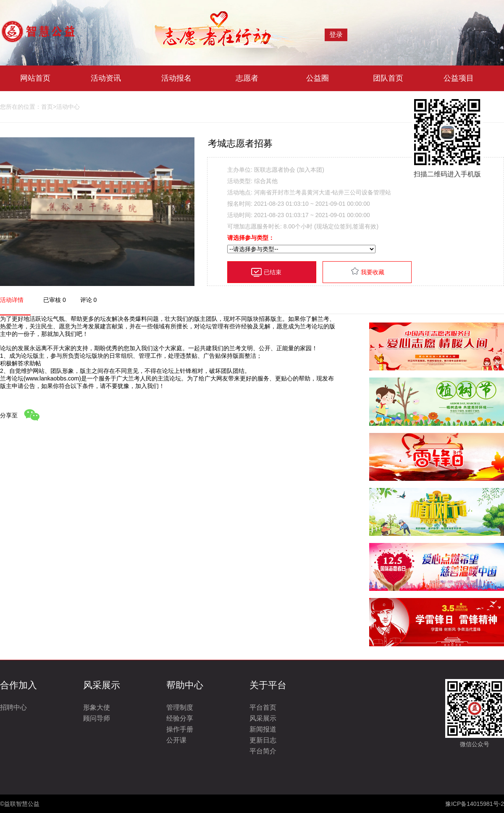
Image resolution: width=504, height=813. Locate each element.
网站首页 (35, 78)
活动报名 (176, 78)
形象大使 (97, 707)
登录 (336, 35)
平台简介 (263, 751)
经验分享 (180, 718)
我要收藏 (373, 272)
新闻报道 (263, 729)
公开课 (176, 740)
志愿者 (247, 78)
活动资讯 (106, 78)
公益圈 (318, 78)
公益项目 (459, 78)
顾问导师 (97, 718)
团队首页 (388, 78)
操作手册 (180, 729)
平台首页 (263, 707)
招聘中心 (13, 707)
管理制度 (180, 707)
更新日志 (263, 740)
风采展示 (263, 718)
